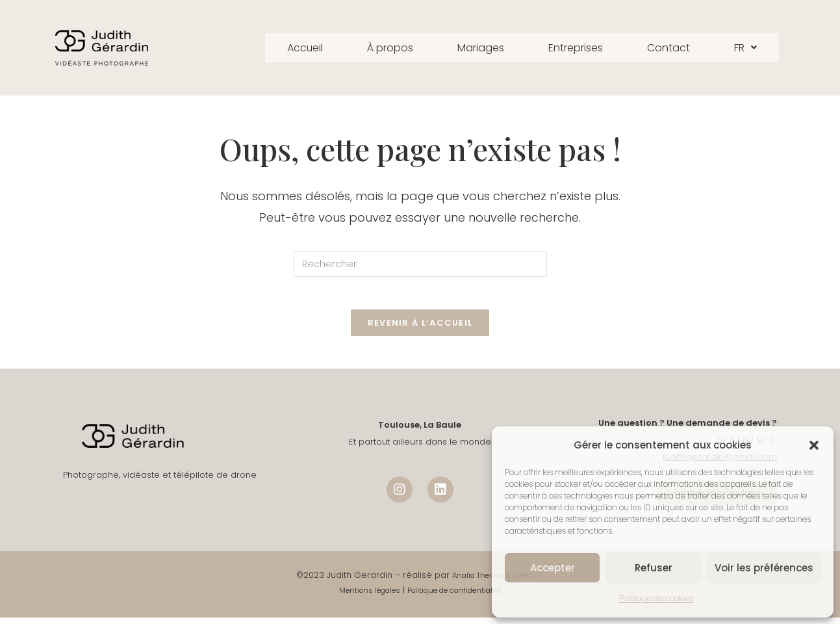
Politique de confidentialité (460, 597)
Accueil (289, 48)
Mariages (479, 48)
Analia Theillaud (481, 581)
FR (763, 48)
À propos (380, 48)
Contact (682, 48)
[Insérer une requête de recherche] (420, 264)
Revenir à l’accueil (420, 329)
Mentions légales (360, 597)
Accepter (553, 568)
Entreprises (582, 48)
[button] (814, 445)
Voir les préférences (764, 568)
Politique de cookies (656, 598)
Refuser (654, 568)
